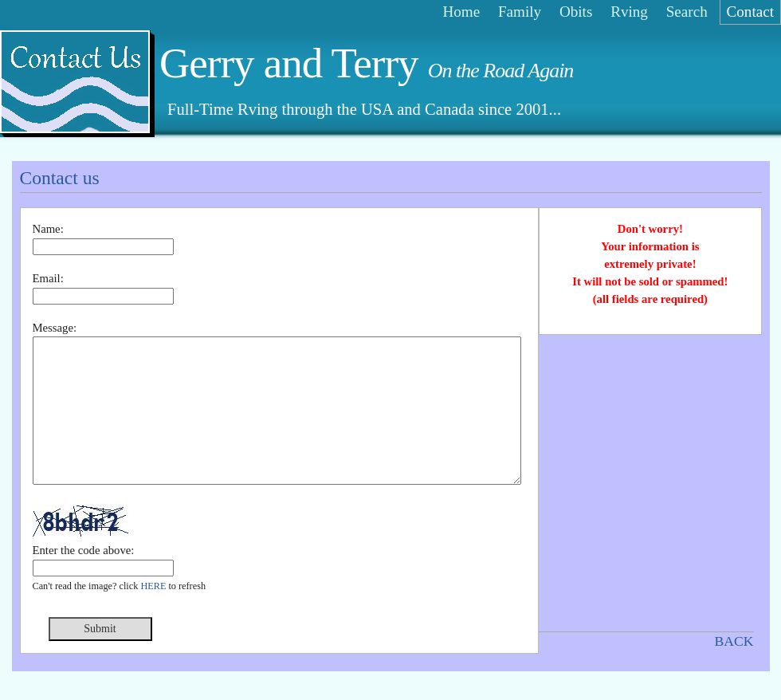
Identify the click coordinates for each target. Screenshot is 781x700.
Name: (48, 229)
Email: (48, 278)
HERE (153, 615)
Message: (55, 328)
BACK (734, 641)
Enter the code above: (84, 579)
